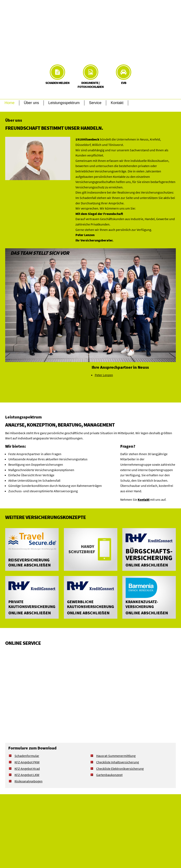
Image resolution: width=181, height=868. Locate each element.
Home (10, 103)
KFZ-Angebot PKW (27, 762)
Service (95, 103)
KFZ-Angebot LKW (27, 775)
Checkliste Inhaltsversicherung (118, 762)
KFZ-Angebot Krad (27, 769)
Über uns (31, 103)
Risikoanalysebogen (29, 781)
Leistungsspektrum (64, 103)
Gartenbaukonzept (109, 775)
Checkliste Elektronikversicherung (120, 769)
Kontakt (117, 103)
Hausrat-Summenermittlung (116, 756)
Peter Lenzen (104, 375)
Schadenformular (27, 756)
